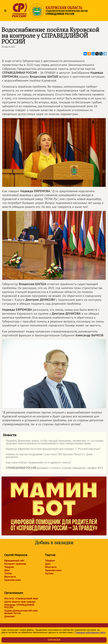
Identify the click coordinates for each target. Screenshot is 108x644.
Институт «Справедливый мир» (21, 598)
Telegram (9, 567)
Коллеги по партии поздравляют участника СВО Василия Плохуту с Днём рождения (48, 456)
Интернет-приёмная (15, 564)
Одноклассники (12, 580)
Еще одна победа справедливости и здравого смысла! (37, 463)
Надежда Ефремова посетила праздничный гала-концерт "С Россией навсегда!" (52, 449)
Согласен (54, 640)
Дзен (7, 570)
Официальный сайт (14, 561)
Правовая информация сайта (90, 632)
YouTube (49, 574)
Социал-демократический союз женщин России (21, 612)
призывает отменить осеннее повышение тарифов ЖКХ (53, 468)
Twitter (8, 574)
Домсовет (10, 616)
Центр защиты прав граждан (20, 602)
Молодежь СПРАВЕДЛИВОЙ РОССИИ (19, 606)
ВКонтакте (10, 577)
